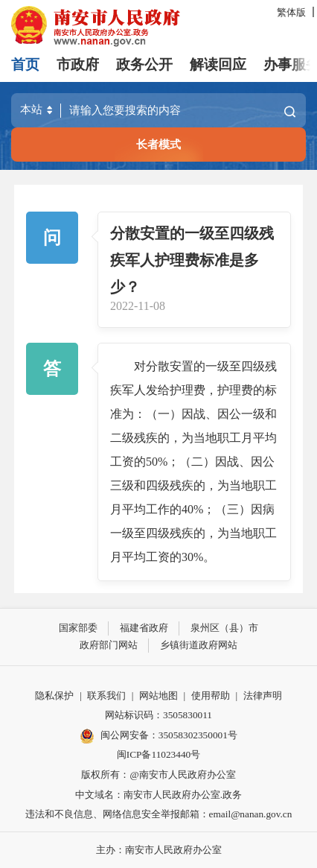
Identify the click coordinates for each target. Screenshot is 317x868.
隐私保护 (54, 696)
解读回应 (218, 64)
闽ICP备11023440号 (158, 754)
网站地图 (158, 696)
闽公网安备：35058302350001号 (158, 736)
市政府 (78, 64)
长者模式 (158, 144)
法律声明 (263, 696)
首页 (25, 64)
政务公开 (144, 64)
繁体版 (291, 12)
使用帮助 (211, 696)
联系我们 (106, 696)
